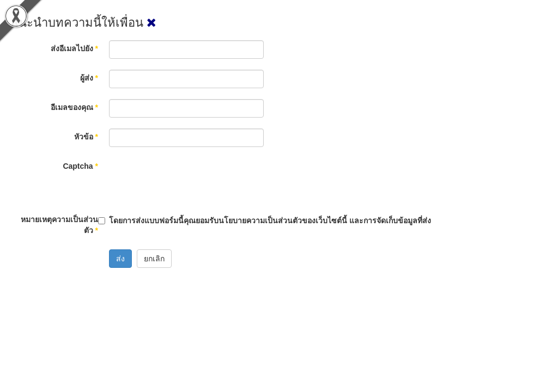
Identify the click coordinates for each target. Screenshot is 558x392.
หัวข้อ (86, 137)
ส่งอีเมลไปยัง (74, 48)
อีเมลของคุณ (74, 107)
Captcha (80, 166)
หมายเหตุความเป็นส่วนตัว (59, 225)
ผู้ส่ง (89, 78)
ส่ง (120, 259)
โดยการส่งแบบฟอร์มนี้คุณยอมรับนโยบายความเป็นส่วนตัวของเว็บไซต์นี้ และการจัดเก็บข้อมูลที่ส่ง (270, 220)
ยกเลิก (154, 259)
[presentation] (192, 179)
